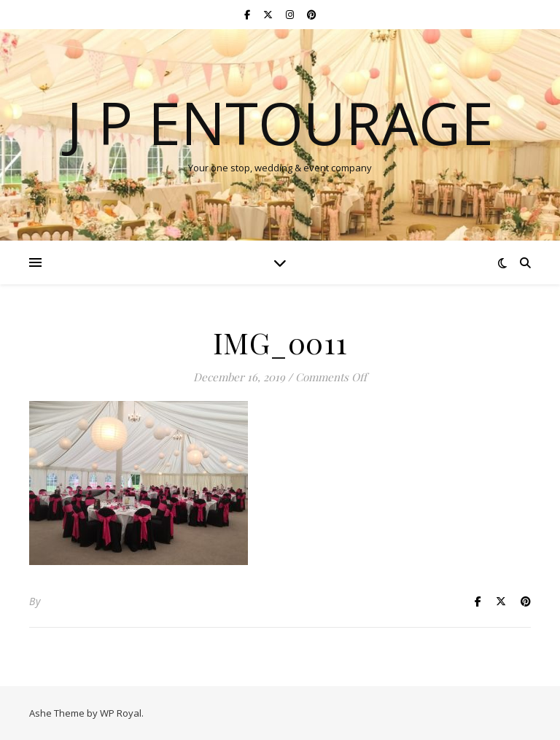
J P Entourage (280, 122)
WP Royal (121, 713)
